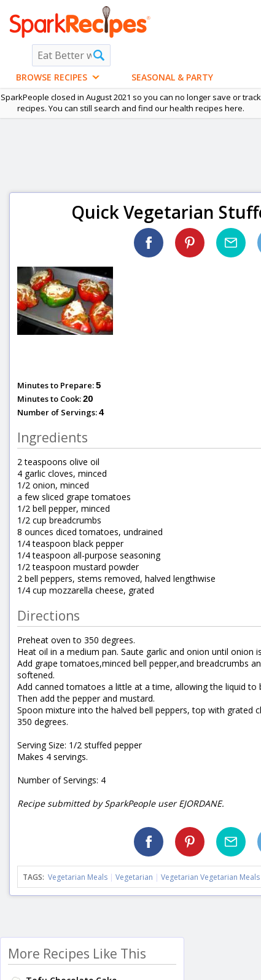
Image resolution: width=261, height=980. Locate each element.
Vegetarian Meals (78, 877)
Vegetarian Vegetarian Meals (210, 877)
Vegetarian (134, 877)
